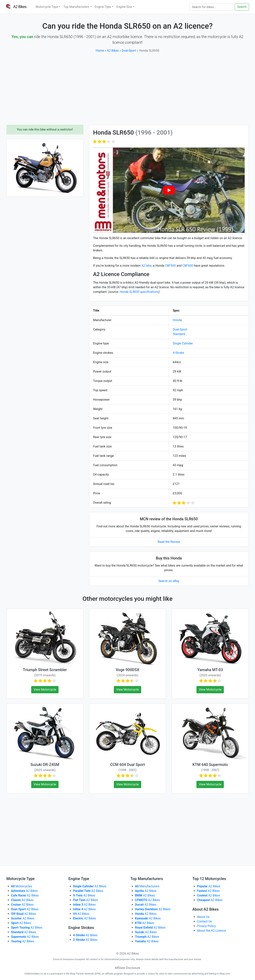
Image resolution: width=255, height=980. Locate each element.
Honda (177, 320)
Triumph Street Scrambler (45, 670)
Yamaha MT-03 (210, 670)
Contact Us (205, 921)
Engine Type (103, 7)
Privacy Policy (207, 926)
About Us (203, 917)
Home (100, 51)
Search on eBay (169, 581)
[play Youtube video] (169, 190)
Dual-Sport (129, 51)
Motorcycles (22, 886)
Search (242, 7)
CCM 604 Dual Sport (128, 765)
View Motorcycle (45, 690)
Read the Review (169, 542)
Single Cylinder (183, 343)
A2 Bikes (113, 51)
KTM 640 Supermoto (210, 765)
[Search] (211, 7)
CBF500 (170, 266)
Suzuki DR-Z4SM (45, 765)
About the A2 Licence (212, 931)
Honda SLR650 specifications (139, 292)
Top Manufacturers (76, 7)
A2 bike (146, 266)
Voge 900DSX (128, 670)
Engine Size (124, 7)
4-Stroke (178, 353)
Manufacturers (147, 886)
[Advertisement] (128, 89)
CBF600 (188, 266)
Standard (179, 334)
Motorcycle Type (47, 7)
